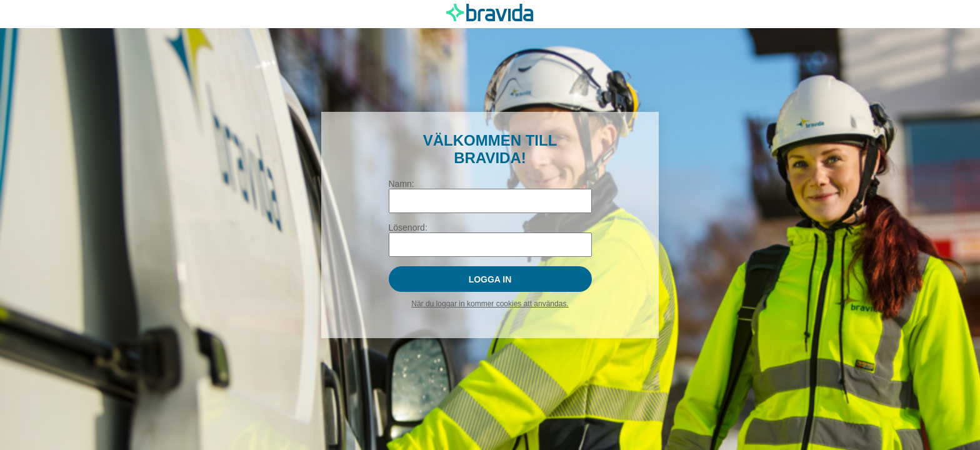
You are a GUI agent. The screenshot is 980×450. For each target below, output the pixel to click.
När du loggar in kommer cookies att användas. (490, 304)
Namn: (402, 184)
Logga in (490, 279)
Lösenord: (408, 227)
